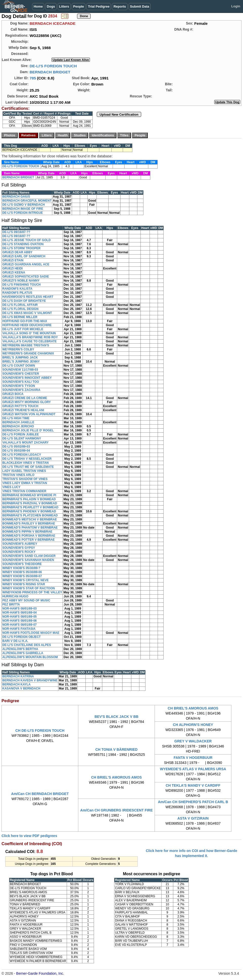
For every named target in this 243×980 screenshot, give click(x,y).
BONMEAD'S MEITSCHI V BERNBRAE (30, 519)
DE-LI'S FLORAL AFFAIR (20, 305)
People (79, 6)
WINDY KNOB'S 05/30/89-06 (22, 572)
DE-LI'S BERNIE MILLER (20, 317)
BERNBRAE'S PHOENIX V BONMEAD (29, 511)
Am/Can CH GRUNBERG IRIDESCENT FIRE (117, 810)
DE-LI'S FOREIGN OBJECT (21, 637)
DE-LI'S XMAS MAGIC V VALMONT (27, 313)
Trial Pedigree (99, 6)
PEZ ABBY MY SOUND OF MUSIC (26, 600)
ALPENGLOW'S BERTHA (20, 649)
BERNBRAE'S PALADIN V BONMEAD (29, 499)
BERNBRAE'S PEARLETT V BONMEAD (30, 507)
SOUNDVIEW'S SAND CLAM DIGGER (29, 556)
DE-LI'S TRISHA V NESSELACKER (27, 459)
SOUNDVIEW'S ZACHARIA (21, 390)
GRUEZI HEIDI (13, 268)
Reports (120, 6)
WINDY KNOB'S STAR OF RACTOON (29, 588)
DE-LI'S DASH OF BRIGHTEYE (24, 301)
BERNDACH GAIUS (16, 197)
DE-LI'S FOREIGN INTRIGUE (23, 213)
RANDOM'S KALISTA (17, 289)
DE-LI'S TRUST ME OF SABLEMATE (28, 467)
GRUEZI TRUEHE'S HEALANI (23, 410)
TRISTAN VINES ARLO (18, 475)
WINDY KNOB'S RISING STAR (24, 584)
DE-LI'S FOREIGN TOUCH (53, 66)
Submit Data (140, 6)
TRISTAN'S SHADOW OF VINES (25, 479)
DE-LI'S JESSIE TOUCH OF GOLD (26, 240)
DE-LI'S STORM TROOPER (21, 248)
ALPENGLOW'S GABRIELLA (23, 653)
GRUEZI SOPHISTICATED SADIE (26, 277)
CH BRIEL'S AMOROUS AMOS (193, 708)
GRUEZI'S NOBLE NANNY (21, 281)
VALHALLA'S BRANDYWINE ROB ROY (30, 337)
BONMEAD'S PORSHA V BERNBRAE (29, 536)
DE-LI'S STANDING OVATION (23, 244)
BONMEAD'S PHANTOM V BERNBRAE (30, 528)
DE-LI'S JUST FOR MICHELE (23, 329)
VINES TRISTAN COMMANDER (24, 491)
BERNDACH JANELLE (18, 422)
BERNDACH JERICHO (18, 426)
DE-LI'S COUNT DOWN (19, 366)
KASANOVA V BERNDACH (21, 689)
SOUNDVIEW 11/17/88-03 (20, 370)
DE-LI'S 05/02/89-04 (16, 451)
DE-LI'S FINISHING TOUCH (21, 285)
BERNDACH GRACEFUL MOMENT (27, 201)
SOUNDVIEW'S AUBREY (20, 544)
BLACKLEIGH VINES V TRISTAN (26, 463)
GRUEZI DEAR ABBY (17, 252)
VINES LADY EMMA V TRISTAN (25, 483)
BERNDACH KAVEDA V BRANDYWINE (30, 680)
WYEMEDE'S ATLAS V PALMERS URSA (193, 769)
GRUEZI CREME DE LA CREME (25, 398)
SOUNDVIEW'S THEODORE (22, 564)
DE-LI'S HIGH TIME (16, 418)
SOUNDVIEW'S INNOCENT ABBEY (27, 378)
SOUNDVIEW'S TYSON (19, 386)
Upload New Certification (119, 114)
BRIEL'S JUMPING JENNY (21, 362)
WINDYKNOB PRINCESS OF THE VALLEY (32, 592)
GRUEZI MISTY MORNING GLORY (27, 402)
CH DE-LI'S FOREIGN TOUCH (40, 731)
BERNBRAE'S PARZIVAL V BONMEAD (30, 503)
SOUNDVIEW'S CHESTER (21, 374)
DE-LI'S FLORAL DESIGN (20, 309)
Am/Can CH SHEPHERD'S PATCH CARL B (193, 802)
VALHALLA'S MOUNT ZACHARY (26, 443)
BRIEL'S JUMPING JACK (20, 358)
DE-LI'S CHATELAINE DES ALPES (27, 645)
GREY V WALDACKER (193, 741)
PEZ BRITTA (11, 604)
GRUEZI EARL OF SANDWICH (24, 256)
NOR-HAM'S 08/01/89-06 (19, 621)
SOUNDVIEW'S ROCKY (19, 552)
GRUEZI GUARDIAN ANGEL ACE (26, 264)
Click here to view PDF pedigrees (29, 836)
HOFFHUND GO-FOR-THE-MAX (25, 321)
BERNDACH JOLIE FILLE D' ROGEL (28, 430)
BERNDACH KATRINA (18, 676)
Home (38, 6)
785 (33, 78)
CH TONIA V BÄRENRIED (116, 749)
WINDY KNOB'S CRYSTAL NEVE (26, 580)
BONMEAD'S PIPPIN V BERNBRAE (27, 532)
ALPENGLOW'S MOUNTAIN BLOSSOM (30, 657)
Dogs (51, 6)
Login (236, 6)
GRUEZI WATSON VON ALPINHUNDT (29, 414)
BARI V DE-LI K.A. (15, 641)
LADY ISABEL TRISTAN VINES (24, 471)
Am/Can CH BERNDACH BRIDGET (40, 794)
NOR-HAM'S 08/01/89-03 (19, 609)
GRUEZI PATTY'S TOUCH (20, 406)
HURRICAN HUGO (15, 596)
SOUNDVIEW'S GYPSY (19, 548)
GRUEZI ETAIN (13, 260)
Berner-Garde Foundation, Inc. (40, 973)
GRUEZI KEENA (14, 273)
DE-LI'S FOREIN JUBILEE (21, 434)
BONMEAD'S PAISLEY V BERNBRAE (29, 524)
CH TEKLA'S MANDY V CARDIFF (193, 785)
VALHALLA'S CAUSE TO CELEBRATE (30, 341)
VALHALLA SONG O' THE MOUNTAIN (29, 333)
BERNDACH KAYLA (16, 684)
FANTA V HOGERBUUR (193, 758)
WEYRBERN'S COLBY (18, 349)
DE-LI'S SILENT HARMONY (22, 439)
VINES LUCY (11, 487)
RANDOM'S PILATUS (17, 293)
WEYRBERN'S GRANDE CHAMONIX (28, 353)
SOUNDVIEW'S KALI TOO (21, 382)
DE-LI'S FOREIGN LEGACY (22, 455)
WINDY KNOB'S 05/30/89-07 (22, 576)
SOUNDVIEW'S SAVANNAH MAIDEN (28, 560)
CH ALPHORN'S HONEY (193, 725)
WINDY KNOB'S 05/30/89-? (21, 568)
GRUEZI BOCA (13, 394)
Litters (64, 6)
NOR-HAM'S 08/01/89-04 (19, 613)
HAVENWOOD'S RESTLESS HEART (28, 297)
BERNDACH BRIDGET (50, 72)
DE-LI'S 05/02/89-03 (16, 447)
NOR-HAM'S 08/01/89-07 (19, 625)
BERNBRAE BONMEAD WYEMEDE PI (29, 495)
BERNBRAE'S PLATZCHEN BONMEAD (30, 515)
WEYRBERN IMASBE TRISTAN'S (26, 345)
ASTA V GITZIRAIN (193, 818)
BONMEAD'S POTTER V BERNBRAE (29, 540)
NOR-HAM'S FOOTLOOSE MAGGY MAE (31, 633)
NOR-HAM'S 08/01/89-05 (19, 617)
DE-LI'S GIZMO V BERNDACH (23, 205)
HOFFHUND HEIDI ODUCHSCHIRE (27, 325)
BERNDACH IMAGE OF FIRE (23, 209)
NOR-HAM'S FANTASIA (19, 629)
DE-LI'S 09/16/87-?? (16, 232)
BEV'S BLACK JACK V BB (116, 717)
